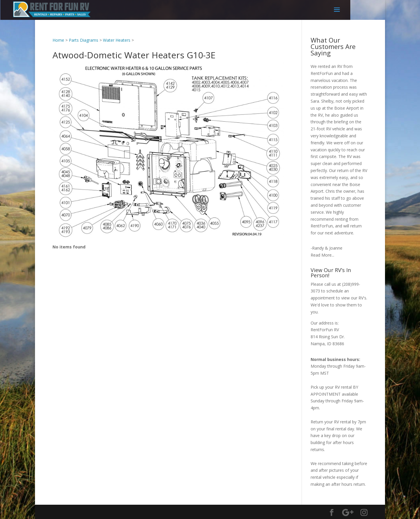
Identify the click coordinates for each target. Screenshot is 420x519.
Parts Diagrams (84, 40)
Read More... (322, 255)
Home (58, 40)
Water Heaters (117, 40)
